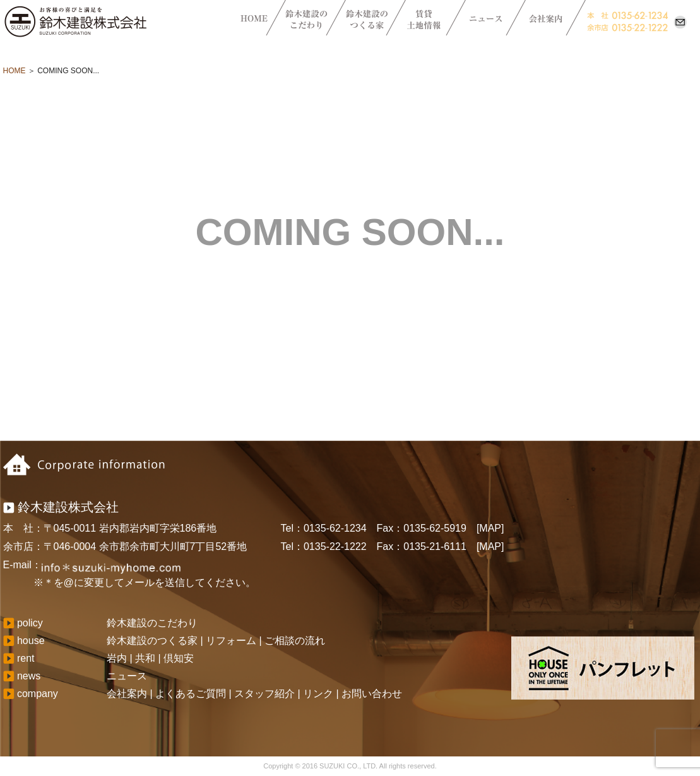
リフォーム (231, 641)
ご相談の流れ (295, 641)
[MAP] (490, 528)
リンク (318, 694)
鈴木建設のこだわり (152, 623)
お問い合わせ (372, 694)
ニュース (127, 676)
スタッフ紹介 (264, 694)
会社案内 (127, 694)
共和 (145, 658)
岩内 (117, 658)
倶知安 (179, 658)
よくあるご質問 (191, 694)
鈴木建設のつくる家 (152, 641)
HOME (15, 71)
